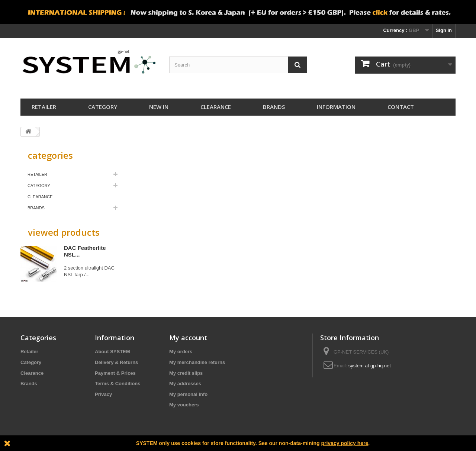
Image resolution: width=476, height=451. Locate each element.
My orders (181, 352)
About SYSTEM (112, 352)
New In (159, 107)
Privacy (103, 394)
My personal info (188, 394)
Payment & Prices (115, 373)
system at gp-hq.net (370, 366)
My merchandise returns (197, 362)
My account (188, 338)
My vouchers (184, 405)
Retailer (44, 107)
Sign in (444, 30)
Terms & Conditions (118, 384)
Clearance (216, 107)
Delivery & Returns (116, 362)
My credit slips (186, 373)
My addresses (185, 384)
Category (103, 107)
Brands (274, 107)
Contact (401, 107)
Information (336, 107)
